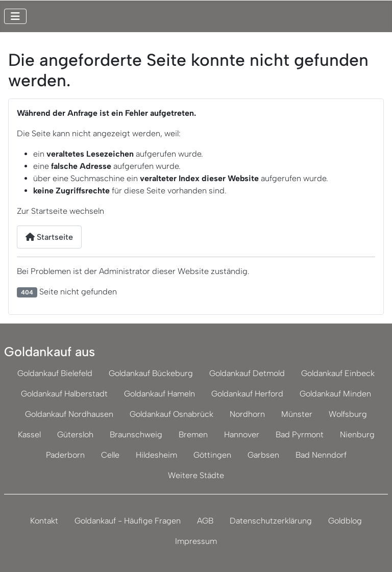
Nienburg (357, 434)
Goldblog (345, 521)
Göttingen (212, 455)
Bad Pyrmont (300, 434)
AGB (205, 521)
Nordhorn (247, 414)
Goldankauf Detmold (247, 373)
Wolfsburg (348, 414)
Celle (110, 455)
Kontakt (44, 521)
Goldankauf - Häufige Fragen (128, 521)
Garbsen (263, 455)
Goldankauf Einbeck (338, 373)
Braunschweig (136, 434)
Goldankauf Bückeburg (151, 373)
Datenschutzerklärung (271, 521)
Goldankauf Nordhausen (69, 414)
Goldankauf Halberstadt (64, 394)
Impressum (196, 541)
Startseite (49, 237)
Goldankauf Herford (247, 394)
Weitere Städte (196, 475)
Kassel (29, 434)
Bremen (193, 434)
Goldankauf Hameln (160, 394)
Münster (297, 414)
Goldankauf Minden (335, 394)
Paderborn (65, 455)
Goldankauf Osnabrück (171, 414)
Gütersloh (75, 434)
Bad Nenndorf (321, 455)
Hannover (242, 434)
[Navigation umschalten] (15, 16)
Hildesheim (156, 455)
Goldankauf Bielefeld (55, 373)
